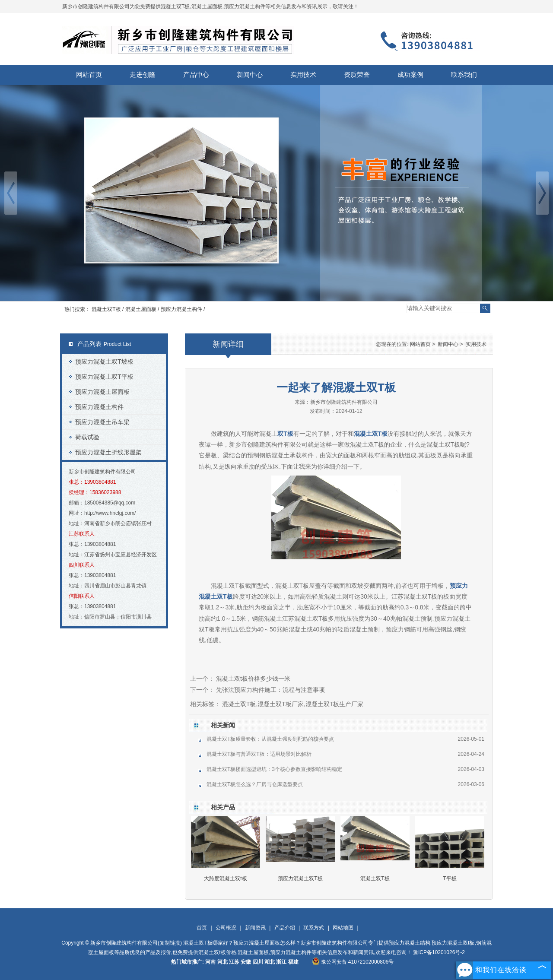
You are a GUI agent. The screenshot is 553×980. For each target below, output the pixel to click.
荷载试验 (87, 437)
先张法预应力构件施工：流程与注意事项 (270, 690)
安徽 (246, 962)
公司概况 (226, 928)
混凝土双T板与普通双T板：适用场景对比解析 (259, 754)
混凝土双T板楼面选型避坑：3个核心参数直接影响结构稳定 (274, 769)
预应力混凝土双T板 (300, 879)
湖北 (270, 962)
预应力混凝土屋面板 (102, 392)
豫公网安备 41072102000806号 (353, 962)
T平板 (450, 879)
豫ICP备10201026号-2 (439, 952)
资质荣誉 (357, 75)
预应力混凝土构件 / (183, 309)
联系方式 (314, 928)
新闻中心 (250, 75)
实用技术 (303, 75)
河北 (222, 962)
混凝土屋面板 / (143, 309)
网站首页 (89, 75)
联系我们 (464, 75)
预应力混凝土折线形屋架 (108, 452)
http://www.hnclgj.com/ (110, 513)
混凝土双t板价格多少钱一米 (252, 679)
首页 (202, 928)
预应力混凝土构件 (99, 407)
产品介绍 (285, 928)
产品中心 (196, 75)
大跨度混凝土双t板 (225, 879)
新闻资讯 (255, 928)
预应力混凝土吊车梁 (102, 422)
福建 (293, 962)
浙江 (281, 962)
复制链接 (170, 943)
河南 (210, 962)
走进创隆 (143, 75)
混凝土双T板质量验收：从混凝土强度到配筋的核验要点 (270, 739)
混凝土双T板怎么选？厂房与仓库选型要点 (255, 784)
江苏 (234, 962)
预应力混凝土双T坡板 (104, 362)
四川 (258, 962)
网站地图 (343, 928)
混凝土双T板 (375, 879)
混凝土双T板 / (108, 309)
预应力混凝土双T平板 (104, 377)
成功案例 (410, 75)
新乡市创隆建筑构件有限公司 (344, 402)
